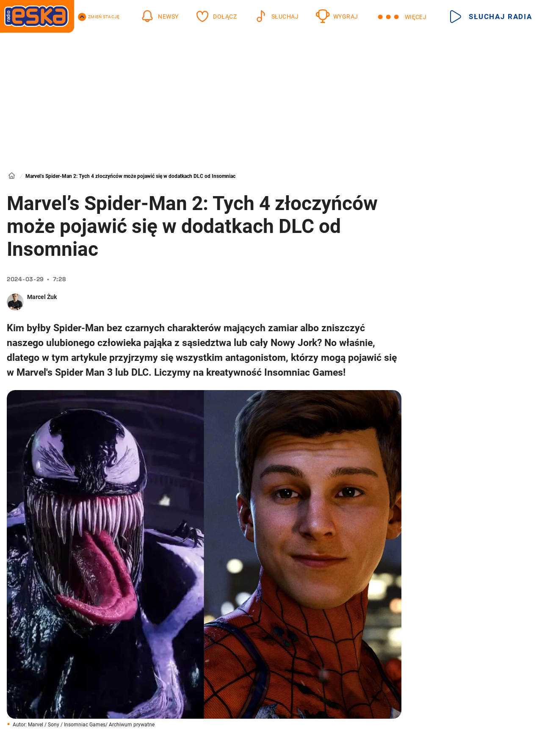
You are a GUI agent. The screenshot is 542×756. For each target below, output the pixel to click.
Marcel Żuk (42, 297)
